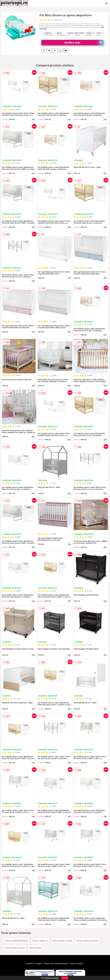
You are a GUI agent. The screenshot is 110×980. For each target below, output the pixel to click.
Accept (65, 978)
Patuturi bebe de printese (87, 941)
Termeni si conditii (34, 963)
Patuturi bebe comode (62, 941)
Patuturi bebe (35, 948)
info (33, 119)
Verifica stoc (84, 43)
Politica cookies (76, 963)
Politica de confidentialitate (56, 963)
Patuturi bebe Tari (40, 941)
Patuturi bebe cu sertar (15, 948)
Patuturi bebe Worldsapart (17, 941)
